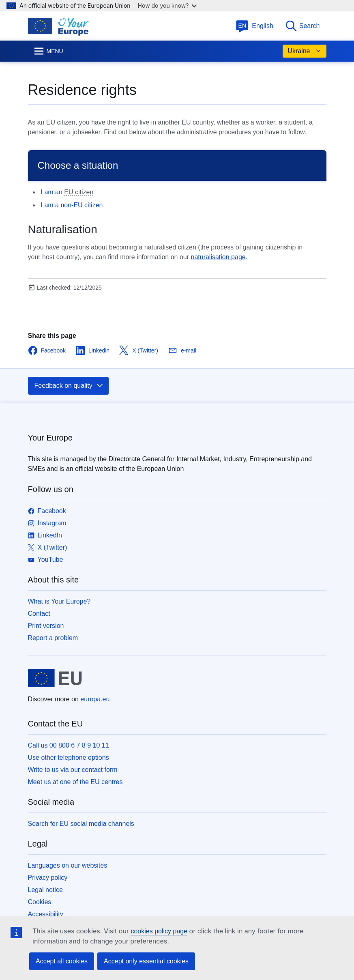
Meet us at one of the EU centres (75, 782)
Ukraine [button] (304, 51)
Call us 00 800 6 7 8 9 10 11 (69, 745)
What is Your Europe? (59, 601)
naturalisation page (218, 257)
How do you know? (167, 5)
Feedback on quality (69, 386)
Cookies (40, 902)
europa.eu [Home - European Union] (95, 699)
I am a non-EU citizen (72, 205)
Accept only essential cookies (146, 961)
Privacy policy (48, 878)
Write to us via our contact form (73, 770)
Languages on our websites (68, 865)
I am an (53, 192)
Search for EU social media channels (81, 824)
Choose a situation (78, 165)
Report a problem (53, 638)
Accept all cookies (62, 961)
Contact (39, 614)
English (254, 26)
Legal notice (45, 890)
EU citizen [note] (61, 122)
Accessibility (46, 914)
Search (302, 26)
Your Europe (50, 438)
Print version (46, 626)
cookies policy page (159, 931)
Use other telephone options (69, 758)
